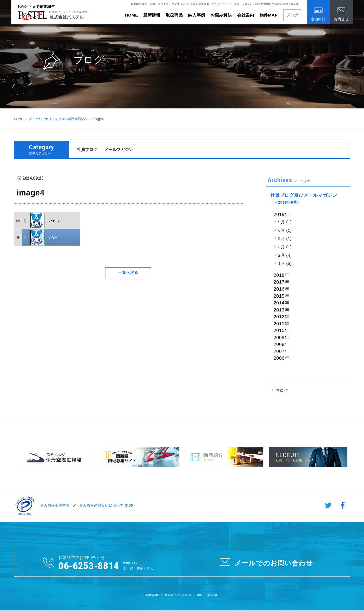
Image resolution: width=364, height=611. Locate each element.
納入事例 (197, 15)
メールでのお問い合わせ (266, 562)
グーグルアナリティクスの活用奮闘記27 (59, 119)
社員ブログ (87, 149)
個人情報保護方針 (55, 505)
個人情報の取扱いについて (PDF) (106, 505)
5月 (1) (285, 239)
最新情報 (152, 15)
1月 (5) (285, 264)
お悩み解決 (221, 15)
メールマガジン (119, 149)
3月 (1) (285, 247)
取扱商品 (174, 15)
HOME (131, 15)
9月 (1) (285, 222)
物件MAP (269, 15)
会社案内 (246, 15)
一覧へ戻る (128, 273)
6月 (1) (285, 230)
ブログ (292, 15)
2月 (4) (285, 255)
